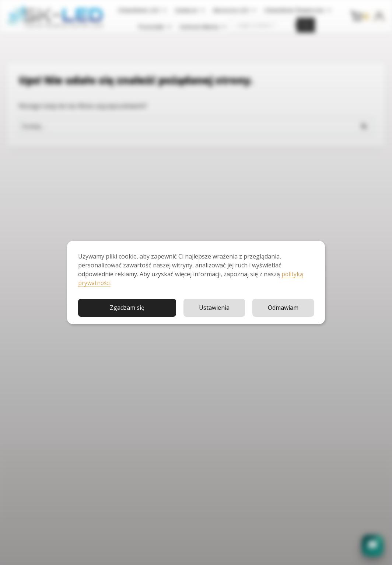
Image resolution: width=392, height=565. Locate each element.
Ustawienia (214, 307)
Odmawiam (283, 307)
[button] (372, 545)
